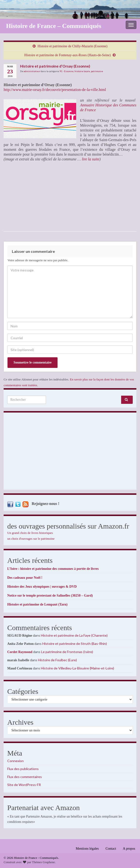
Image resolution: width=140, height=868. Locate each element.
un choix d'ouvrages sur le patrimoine (31, 539)
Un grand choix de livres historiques (30, 533)
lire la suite (90, 159)
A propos (129, 849)
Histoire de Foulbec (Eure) (57, 660)
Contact (111, 849)
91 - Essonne (66, 71)
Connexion (15, 761)
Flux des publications (23, 769)
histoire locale (82, 71)
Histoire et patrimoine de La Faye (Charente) (74, 635)
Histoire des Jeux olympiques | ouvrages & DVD (42, 587)
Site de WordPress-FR (24, 785)
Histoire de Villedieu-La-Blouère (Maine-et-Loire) (77, 668)
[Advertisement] (70, 452)
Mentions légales (87, 849)
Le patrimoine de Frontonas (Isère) (67, 652)
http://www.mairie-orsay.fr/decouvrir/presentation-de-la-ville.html (55, 90)
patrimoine (97, 71)
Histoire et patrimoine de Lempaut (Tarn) (37, 604)
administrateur (32, 71)
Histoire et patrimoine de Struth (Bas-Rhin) (75, 644)
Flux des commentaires (25, 777)
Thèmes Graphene (43, 862)
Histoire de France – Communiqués (54, 26)
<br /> (18, 196)
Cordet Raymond (20, 652)
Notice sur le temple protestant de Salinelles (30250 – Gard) (50, 596)
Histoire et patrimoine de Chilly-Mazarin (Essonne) (72, 46)
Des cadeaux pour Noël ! (25, 578)
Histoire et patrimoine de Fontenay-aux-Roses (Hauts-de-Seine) (68, 55)
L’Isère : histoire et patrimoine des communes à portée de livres (53, 569)
